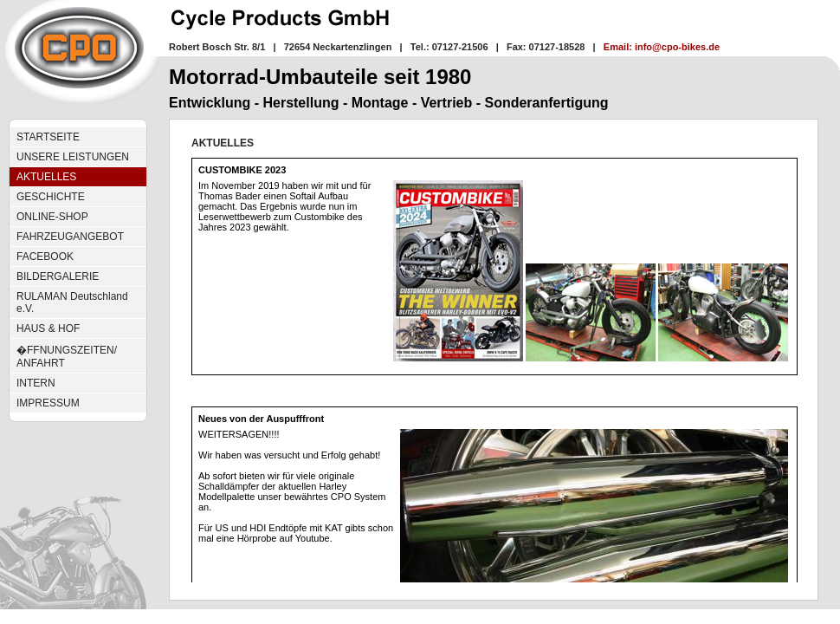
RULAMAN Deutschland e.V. (72, 302)
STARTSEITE (48, 137)
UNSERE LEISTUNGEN (73, 157)
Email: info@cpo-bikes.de (662, 47)
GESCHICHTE (51, 197)
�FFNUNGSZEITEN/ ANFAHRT (67, 357)
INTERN (36, 383)
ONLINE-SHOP (52, 217)
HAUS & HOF (48, 328)
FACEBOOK (45, 257)
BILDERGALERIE (58, 276)
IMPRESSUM (48, 403)
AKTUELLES (46, 177)
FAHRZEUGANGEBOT (70, 237)
